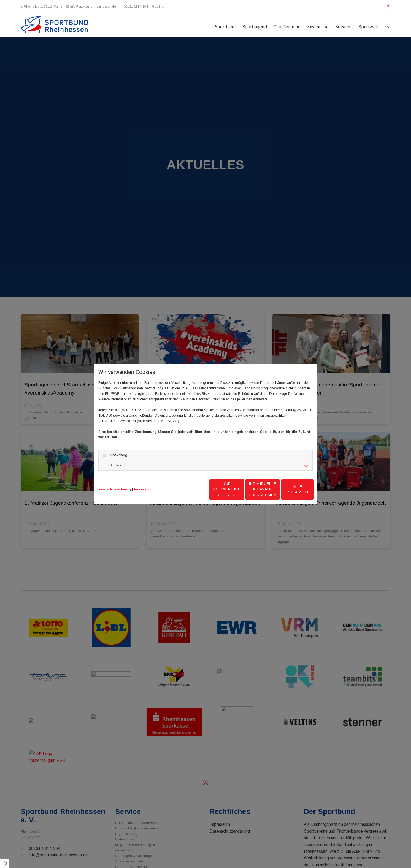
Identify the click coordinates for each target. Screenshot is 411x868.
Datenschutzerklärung (114, 489)
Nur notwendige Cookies (190, 489)
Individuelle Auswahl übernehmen (240, 489)
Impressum (143, 489)
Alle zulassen (289, 489)
